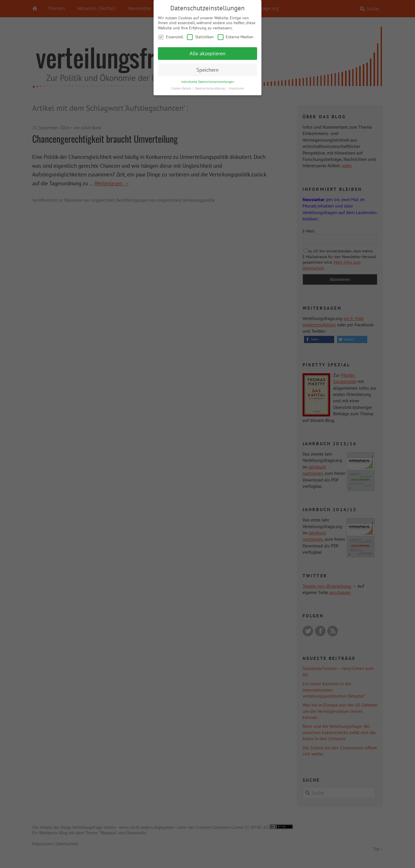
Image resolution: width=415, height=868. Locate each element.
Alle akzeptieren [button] (207, 53)
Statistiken (200, 37)
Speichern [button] (207, 70)
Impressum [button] (236, 88)
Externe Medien (236, 37)
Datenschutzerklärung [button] (210, 88)
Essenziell (171, 37)
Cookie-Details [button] (182, 88)
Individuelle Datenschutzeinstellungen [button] (208, 81)
